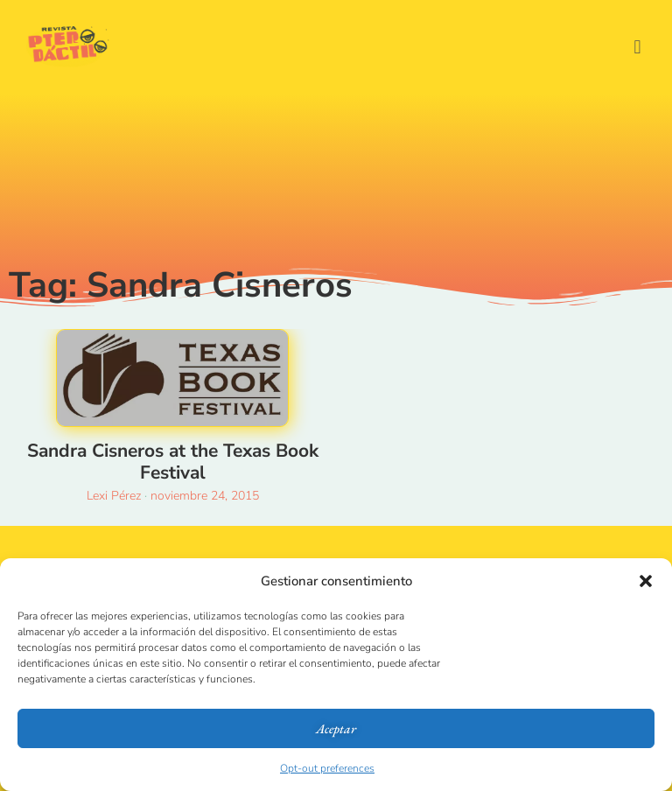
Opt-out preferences (327, 768)
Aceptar (336, 728)
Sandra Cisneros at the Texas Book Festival (173, 462)
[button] (646, 581)
